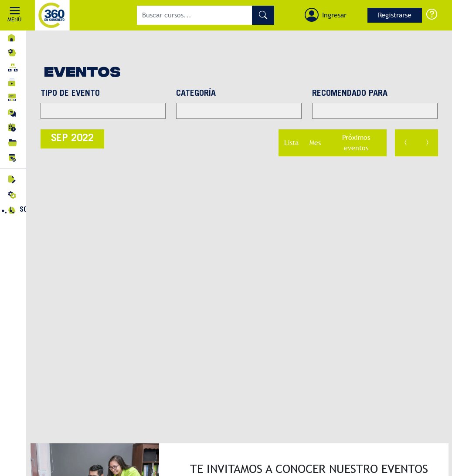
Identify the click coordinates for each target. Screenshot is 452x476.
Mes (315, 143)
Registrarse (395, 15)
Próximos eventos (356, 143)
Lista (291, 143)
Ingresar (334, 15)
